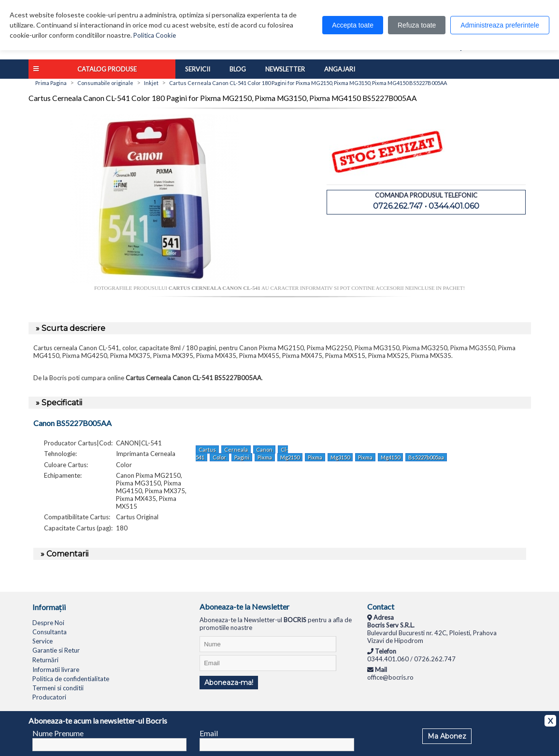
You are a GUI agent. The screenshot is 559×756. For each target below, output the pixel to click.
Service (43, 641)
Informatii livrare (56, 670)
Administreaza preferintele (500, 25)
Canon (264, 449)
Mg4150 (390, 457)
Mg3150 (340, 457)
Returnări (45, 660)
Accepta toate (353, 25)
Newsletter (285, 69)
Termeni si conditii (58, 688)
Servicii (198, 69)
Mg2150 (290, 457)
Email (209, 733)
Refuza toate (417, 25)
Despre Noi (48, 623)
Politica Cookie (155, 35)
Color (219, 457)
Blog (238, 69)
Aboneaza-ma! (229, 683)
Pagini (242, 457)
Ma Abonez (447, 736)
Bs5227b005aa (426, 457)
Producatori (49, 697)
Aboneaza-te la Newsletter (244, 606)
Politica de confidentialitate (71, 679)
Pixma (265, 457)
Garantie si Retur (56, 650)
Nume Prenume (58, 733)
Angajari (340, 69)
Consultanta (50, 632)
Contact (381, 606)
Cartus (207, 449)
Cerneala (236, 449)
